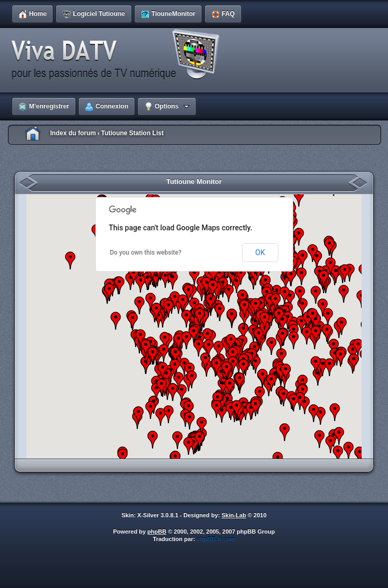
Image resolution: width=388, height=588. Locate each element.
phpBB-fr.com (216, 539)
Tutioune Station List (132, 133)
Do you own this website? (146, 253)
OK (260, 253)
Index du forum (73, 133)
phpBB (157, 531)
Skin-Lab (234, 515)
